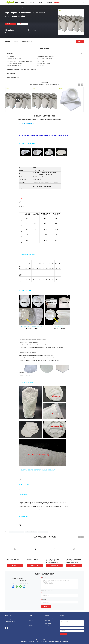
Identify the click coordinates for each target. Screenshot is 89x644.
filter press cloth (43, 532)
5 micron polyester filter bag (17, 532)
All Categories (47, 626)
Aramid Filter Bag (48, 621)
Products (11, 7)
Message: (44, 578)
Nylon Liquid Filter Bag (13, 559)
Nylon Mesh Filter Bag (32, 559)
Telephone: (44, 600)
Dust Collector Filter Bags (49, 618)
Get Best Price (11, 24)
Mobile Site (44, 640)
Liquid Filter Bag (17, 7)
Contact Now (46, 607)
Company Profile (32, 618)
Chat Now (23, 24)
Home (7, 7)
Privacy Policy (50, 640)
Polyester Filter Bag (48, 623)
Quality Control (31, 623)
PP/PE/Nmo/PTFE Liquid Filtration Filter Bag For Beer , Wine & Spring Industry (54, 561)
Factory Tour (31, 620)
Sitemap (38, 640)
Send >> (64, 634)
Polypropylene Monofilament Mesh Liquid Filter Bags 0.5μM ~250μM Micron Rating (74, 561)
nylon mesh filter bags (31, 532)
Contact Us (31, 625)
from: (43, 593)
